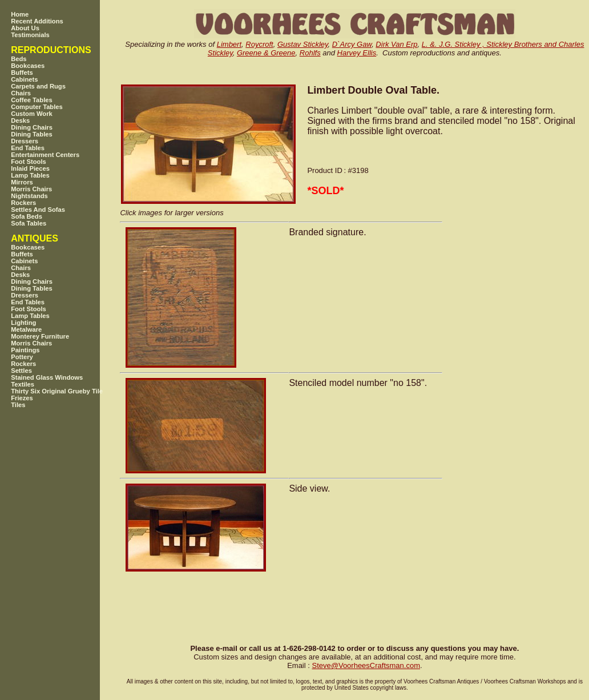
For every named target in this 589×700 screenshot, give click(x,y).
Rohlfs (310, 53)
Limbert (229, 44)
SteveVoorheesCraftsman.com (366, 665)
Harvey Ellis (357, 53)
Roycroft (259, 44)
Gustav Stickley (303, 44)
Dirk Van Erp (396, 44)
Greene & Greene (266, 53)
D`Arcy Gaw (352, 44)
